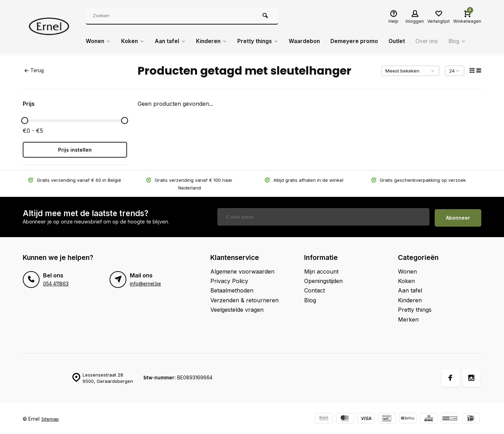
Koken (134, 41)
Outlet (404, 41)
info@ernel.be (145, 282)
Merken (408, 317)
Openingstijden (323, 279)
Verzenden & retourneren (244, 298)
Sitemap (50, 417)
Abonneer (458, 216)
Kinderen (215, 41)
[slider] (24, 120)
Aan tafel (173, 41)
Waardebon (310, 41)
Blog (467, 41)
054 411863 (56, 282)
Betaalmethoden (232, 289)
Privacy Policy (229, 279)
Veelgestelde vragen (237, 308)
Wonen (99, 41)
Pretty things (262, 41)
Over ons (435, 41)
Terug (34, 70)
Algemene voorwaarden (242, 269)
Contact (314, 289)
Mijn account (321, 269)
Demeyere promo (361, 41)
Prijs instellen (75, 150)
